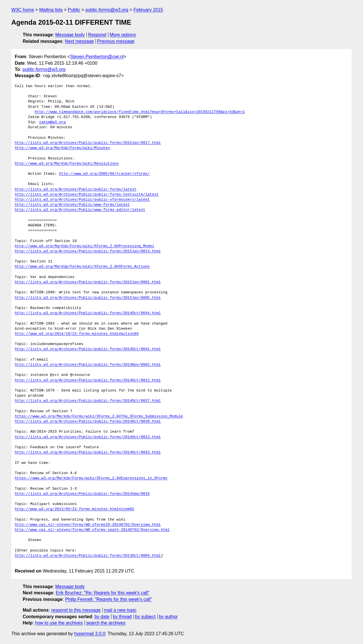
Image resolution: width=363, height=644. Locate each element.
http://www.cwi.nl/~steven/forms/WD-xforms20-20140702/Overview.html (88, 525)
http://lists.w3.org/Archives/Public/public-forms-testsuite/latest (87, 195)
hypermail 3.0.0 (89, 634)
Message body (70, 35)
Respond (97, 35)
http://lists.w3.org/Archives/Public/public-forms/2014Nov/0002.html (88, 365)
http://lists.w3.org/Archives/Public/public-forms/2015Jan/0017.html (88, 143)
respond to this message (76, 610)
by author (168, 617)
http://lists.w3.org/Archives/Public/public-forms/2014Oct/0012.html (88, 380)
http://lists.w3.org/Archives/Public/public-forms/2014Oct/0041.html (88, 349)
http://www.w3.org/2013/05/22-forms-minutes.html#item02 (74, 509)
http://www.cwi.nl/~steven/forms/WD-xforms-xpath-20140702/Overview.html (92, 530)
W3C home (23, 10)
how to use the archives (59, 623)
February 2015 (148, 10)
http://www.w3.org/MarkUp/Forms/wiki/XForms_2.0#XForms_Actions (82, 267)
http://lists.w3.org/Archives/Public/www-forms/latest (72, 205)
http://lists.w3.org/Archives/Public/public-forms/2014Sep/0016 (82, 494)
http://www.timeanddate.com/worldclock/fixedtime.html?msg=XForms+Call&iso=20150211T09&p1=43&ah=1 (140, 112)
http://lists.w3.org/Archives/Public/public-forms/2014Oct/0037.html (88, 401)
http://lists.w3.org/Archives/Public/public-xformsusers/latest (82, 200)
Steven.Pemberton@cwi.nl (97, 57)
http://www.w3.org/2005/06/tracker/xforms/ (104, 174)
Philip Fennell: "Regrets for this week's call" (108, 599)
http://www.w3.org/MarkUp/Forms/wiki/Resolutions (67, 164)
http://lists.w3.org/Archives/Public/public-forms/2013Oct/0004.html (88, 556)
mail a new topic (120, 610)
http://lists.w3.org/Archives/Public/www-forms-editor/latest (80, 210)
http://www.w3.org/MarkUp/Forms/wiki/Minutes (62, 148)
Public (74, 10)
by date (102, 617)
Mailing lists (51, 10)
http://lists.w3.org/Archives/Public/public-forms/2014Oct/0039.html (88, 422)
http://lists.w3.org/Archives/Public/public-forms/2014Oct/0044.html (88, 313)
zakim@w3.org (52, 122)
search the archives (106, 623)
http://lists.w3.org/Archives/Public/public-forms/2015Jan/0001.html (88, 282)
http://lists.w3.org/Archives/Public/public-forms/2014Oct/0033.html (88, 453)
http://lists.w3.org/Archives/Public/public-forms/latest (76, 190)
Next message (79, 41)
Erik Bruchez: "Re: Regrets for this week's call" (103, 593)
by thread (122, 617)
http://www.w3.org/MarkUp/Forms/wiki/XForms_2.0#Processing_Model (84, 246)
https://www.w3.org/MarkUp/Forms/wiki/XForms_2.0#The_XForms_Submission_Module (99, 416)
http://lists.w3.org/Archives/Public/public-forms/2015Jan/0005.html (88, 298)
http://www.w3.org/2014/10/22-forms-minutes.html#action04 (77, 334)
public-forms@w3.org (107, 10)
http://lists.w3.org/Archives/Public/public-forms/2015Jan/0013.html (88, 251)
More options (123, 35)
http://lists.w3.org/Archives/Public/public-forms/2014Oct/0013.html (88, 437)
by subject (145, 617)
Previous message (116, 41)
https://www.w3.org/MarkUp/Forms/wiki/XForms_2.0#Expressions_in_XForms (91, 478)
